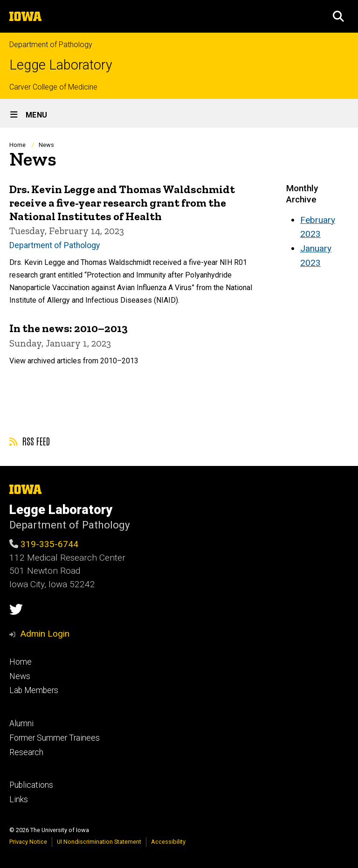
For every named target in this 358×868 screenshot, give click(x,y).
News (20, 676)
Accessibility (168, 842)
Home (17, 145)
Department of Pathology (51, 45)
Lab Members (34, 690)
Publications (31, 785)
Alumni (21, 723)
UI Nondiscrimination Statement (99, 842)
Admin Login (45, 634)
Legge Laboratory (61, 65)
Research (26, 752)
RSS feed (30, 441)
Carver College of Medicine (53, 87)
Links (19, 799)
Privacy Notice (28, 842)
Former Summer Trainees (55, 738)
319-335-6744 (49, 544)
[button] (338, 16)
